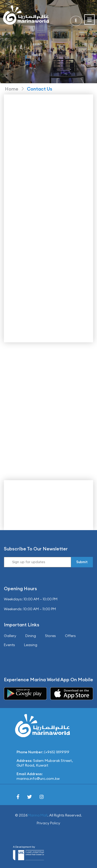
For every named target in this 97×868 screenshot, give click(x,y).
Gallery (10, 636)
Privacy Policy (48, 823)
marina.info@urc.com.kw (38, 779)
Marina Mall (38, 815)
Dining (31, 636)
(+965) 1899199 (57, 752)
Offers (70, 636)
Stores (50, 636)
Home (12, 89)
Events (9, 645)
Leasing (31, 645)
